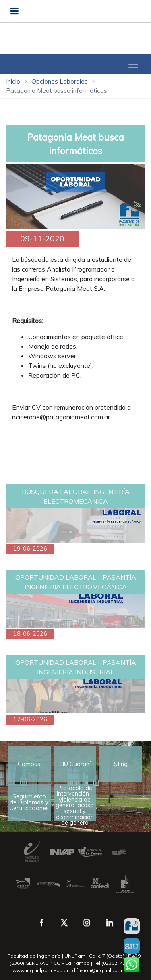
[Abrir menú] (14, 11)
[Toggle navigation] (133, 64)
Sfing (121, 764)
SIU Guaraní (75, 764)
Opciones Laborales (60, 81)
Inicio (13, 81)
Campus (29, 764)
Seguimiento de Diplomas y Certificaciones (29, 802)
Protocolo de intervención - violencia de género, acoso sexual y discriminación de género (75, 802)
